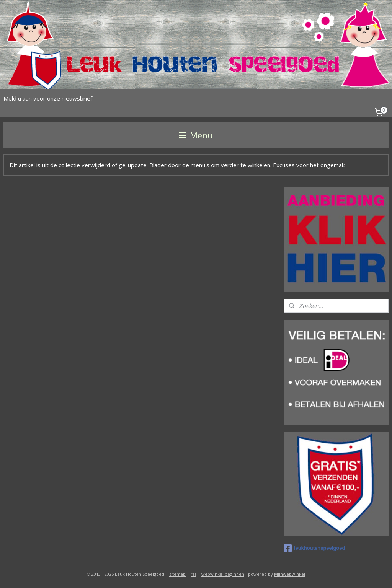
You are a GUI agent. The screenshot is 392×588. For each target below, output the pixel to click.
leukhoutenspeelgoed (314, 548)
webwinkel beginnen (223, 574)
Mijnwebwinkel (290, 574)
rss (194, 574)
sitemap (177, 574)
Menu (196, 135)
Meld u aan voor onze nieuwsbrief (48, 98)
